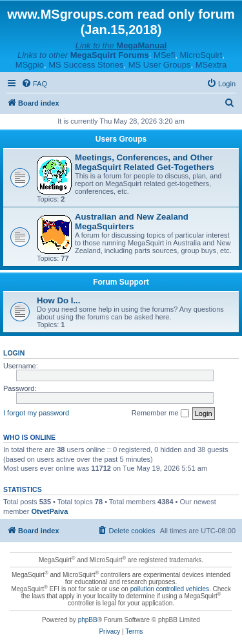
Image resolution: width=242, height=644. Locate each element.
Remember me (160, 413)
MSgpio (30, 65)
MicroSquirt (201, 55)
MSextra (211, 65)
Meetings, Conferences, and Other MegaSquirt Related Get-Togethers (145, 162)
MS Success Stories (86, 65)
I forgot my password (36, 413)
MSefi (164, 55)
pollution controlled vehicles (170, 589)
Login (14, 353)
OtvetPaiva (49, 511)
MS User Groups (160, 65)
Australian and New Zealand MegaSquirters (132, 222)
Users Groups (121, 139)
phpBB (88, 620)
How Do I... (58, 300)
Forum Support (121, 282)
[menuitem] (34, 84)
